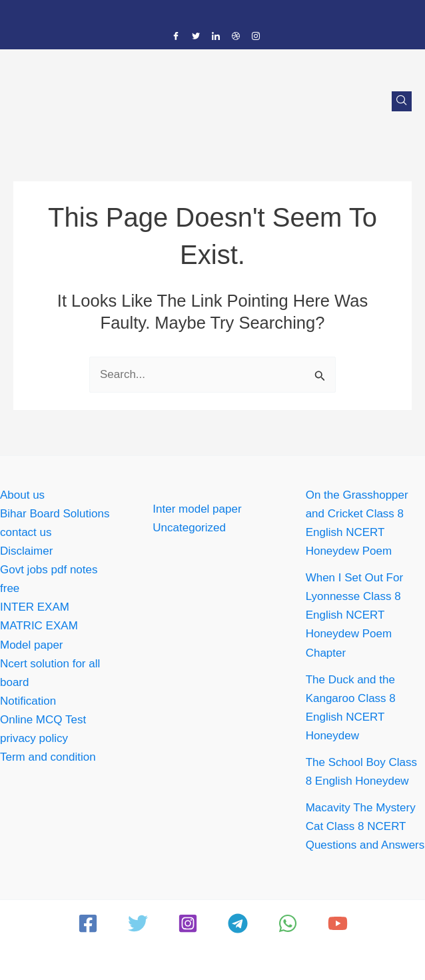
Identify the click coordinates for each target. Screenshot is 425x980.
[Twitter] (196, 37)
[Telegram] (238, 923)
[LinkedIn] (216, 37)
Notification (28, 701)
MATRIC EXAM (39, 626)
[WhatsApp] (288, 923)
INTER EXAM (35, 607)
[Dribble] (236, 37)
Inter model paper (197, 509)
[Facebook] (176, 37)
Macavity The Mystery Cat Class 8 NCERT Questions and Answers (365, 826)
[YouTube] (338, 923)
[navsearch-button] (402, 101)
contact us (26, 532)
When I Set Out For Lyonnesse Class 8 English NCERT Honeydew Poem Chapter (354, 615)
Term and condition (48, 757)
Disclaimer (26, 551)
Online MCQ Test (43, 720)
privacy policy (34, 738)
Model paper (32, 645)
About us (22, 495)
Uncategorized (189, 528)
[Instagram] (256, 37)
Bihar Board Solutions (55, 514)
